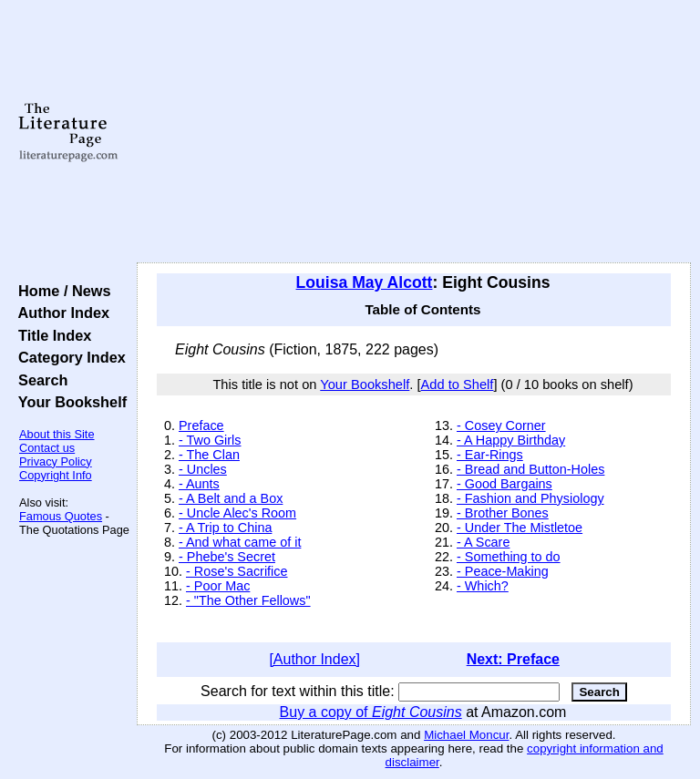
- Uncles (203, 469)
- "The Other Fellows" (248, 600)
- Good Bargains (504, 484)
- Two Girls (210, 440)
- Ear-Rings (490, 455)
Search (39, 380)
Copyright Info (56, 475)
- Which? (483, 586)
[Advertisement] (414, 132)
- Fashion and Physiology (530, 498)
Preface (201, 425)
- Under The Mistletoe (520, 528)
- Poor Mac (218, 586)
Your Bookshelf (68, 402)
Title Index (51, 335)
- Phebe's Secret (227, 557)
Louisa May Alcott (365, 282)
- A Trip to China (225, 528)
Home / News (61, 291)
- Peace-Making (503, 571)
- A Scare (483, 542)
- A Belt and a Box (231, 498)
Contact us (47, 448)
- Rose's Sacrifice (237, 571)
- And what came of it (240, 542)
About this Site (57, 434)
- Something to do (509, 557)
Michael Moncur (466, 735)
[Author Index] (314, 659)
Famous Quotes (61, 516)
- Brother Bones (503, 513)
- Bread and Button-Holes (530, 469)
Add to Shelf (458, 384)
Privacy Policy (56, 461)
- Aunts (199, 484)
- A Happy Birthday (511, 440)
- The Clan (209, 455)
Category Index (68, 357)
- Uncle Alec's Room (237, 513)
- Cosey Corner (501, 425)
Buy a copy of (371, 712)
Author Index (60, 313)
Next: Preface (513, 659)
